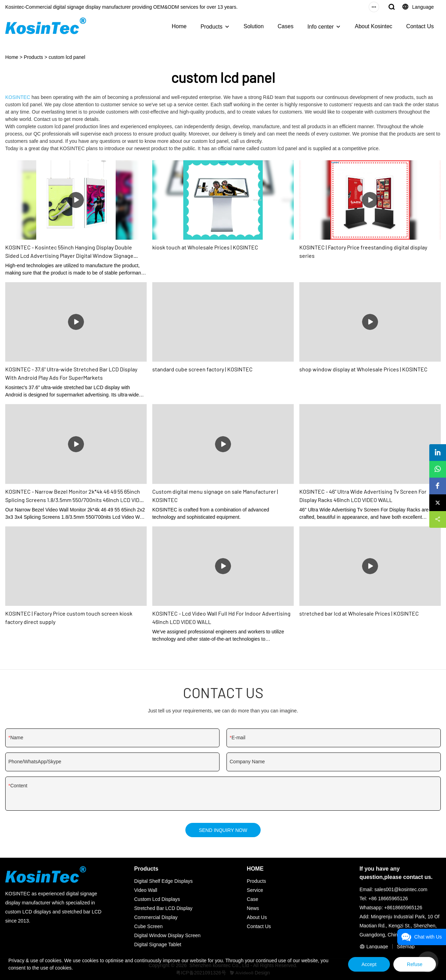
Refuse (414, 964)
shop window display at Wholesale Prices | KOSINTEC (363, 369)
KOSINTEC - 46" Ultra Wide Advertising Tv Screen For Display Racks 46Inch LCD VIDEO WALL (363, 496)
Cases (286, 26)
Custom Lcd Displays (157, 899)
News (253, 908)
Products (211, 27)
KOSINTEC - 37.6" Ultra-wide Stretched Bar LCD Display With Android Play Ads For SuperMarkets (71, 373)
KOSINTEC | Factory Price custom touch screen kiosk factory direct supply (69, 618)
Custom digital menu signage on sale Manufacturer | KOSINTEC (215, 496)
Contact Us (420, 26)
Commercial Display (156, 917)
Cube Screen (148, 926)
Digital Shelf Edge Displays (163, 881)
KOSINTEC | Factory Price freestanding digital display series (363, 251)
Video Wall (146, 890)
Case (252, 899)
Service (255, 890)
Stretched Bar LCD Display (163, 908)
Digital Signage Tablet (158, 944)
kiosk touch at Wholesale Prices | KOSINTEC (205, 247)
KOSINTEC (18, 97)
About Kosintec (374, 26)
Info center (321, 27)
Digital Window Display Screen (167, 935)
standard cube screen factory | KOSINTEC (202, 369)
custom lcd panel (67, 57)
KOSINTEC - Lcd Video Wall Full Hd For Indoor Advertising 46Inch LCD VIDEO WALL (221, 618)
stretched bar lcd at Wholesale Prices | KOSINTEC (359, 613)
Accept (367, 964)
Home (179, 26)
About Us (257, 917)
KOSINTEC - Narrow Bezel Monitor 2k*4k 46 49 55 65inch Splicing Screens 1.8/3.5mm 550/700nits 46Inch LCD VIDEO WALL (76, 496)
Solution (254, 26)
